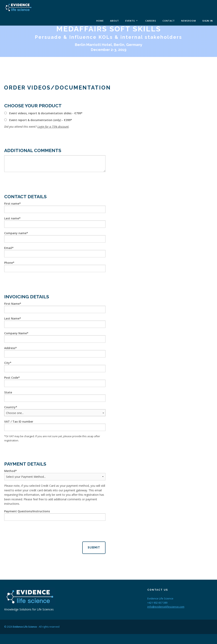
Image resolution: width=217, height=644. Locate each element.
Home (100, 21)
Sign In (208, 21)
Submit (94, 547)
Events (130, 21)
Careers (151, 21)
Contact (169, 21)
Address (10, 348)
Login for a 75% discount (53, 127)
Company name (15, 233)
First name (12, 204)
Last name (12, 218)
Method (10, 471)
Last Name (12, 318)
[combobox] (55, 413)
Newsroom (189, 21)
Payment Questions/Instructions (27, 511)
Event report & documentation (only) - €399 (40, 120)
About (115, 21)
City (7, 363)
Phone (9, 263)
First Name (12, 304)
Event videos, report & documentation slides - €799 (45, 113)
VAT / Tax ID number (19, 422)
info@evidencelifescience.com (166, 607)
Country (10, 407)
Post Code (11, 378)
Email (8, 248)
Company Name (16, 333)
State (8, 392)
